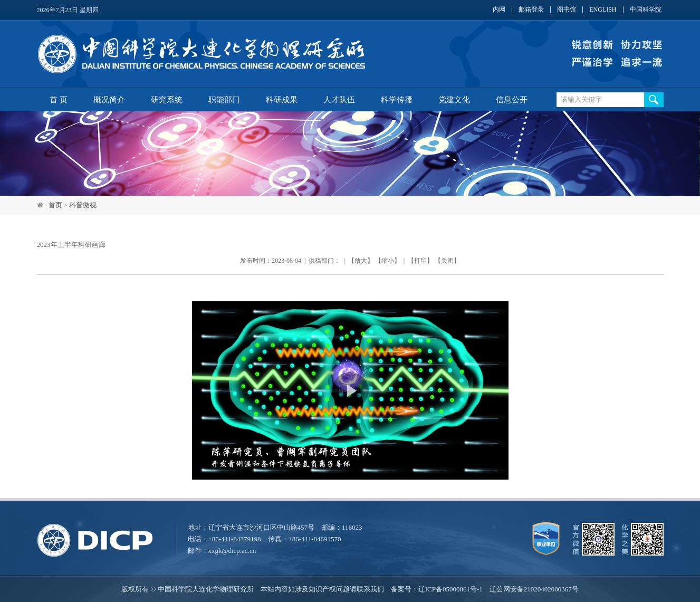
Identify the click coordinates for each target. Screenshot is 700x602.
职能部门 (224, 100)
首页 (55, 205)
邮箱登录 (531, 10)
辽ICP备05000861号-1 (450, 589)
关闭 (447, 261)
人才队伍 (339, 100)
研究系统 (167, 100)
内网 (499, 10)
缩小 (388, 261)
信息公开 (512, 100)
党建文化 (454, 100)
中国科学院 (646, 10)
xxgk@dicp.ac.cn (232, 551)
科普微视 (83, 205)
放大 (361, 261)
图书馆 (567, 10)
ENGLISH (603, 10)
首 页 (59, 100)
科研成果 (282, 100)
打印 (420, 261)
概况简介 (109, 100)
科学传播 (397, 100)
